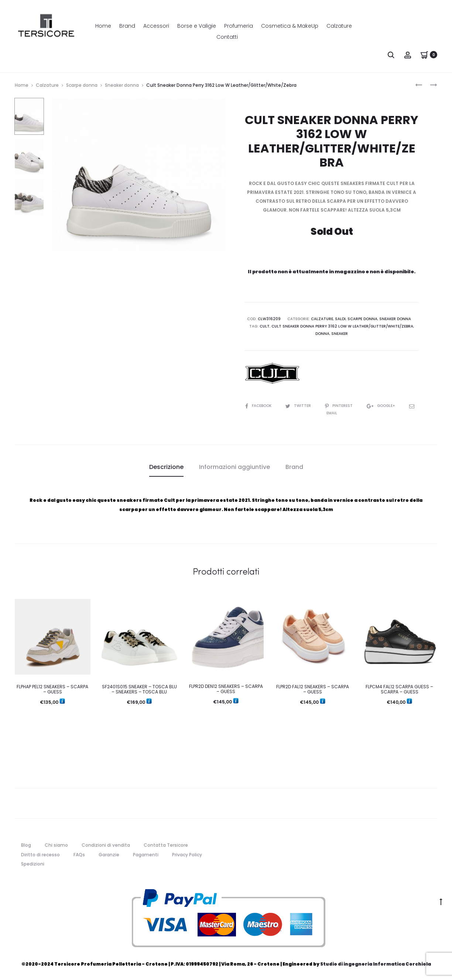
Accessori (156, 26)
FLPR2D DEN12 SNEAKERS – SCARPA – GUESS (226, 689)
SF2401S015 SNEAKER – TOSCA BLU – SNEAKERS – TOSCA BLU (139, 689)
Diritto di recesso (40, 855)
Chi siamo (56, 845)
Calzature (339, 26)
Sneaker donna (122, 85)
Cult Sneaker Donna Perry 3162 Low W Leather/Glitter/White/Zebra (342, 326)
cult (265, 326)
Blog (26, 845)
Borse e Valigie (197, 26)
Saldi (340, 319)
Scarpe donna (82, 85)
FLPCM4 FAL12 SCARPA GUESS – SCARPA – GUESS (399, 689)
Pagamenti (146, 855)
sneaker (340, 334)
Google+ (381, 406)
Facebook (259, 406)
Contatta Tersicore (166, 845)
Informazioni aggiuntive (234, 467)
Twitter (299, 406)
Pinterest (339, 406)
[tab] (166, 467)
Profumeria (239, 26)
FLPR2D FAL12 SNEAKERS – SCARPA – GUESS (313, 689)
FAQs (79, 855)
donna (322, 334)
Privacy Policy (187, 855)
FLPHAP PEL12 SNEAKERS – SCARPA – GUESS (52, 689)
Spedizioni (33, 864)
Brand (127, 26)
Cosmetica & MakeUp (290, 26)
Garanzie (109, 855)
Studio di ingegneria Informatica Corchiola (376, 964)
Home (103, 26)
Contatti (227, 37)
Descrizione (166, 467)
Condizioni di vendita (106, 845)
